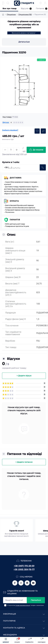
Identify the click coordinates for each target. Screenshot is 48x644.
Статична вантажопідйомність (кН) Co (16, 304)
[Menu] (3, 3)
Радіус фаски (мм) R (16, 319)
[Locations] (41, 3)
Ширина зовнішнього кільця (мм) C (15, 251)
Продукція (11, 313)
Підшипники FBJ (25, 14)
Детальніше (24, 42)
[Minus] (5, 150)
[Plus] (17, 150)
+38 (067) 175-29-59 (24, 566)
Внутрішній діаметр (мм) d (15, 270)
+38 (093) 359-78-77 (24, 569)
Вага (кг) (10, 242)
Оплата (14, 201)
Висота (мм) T (12, 284)
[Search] (8, 3)
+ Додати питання (24, 462)
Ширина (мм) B (13, 277)
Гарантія (15, 220)
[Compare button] (43, 131)
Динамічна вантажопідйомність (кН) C (16, 292)
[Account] (45, 3)
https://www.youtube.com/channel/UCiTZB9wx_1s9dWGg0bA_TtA (33, 583)
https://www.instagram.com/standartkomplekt (21, 583)
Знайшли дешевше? (10, 130)
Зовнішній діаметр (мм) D (15, 261)
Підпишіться (36, 600)
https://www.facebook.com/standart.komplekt (15, 583)
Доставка (16, 178)
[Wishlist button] (37, 131)
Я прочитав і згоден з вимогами (26, 605)
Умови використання (23, 605)
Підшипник (11, 14)
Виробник (10, 341)
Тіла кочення (12, 326)
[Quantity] (11, 150)
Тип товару (11, 347)
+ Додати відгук (24, 376)
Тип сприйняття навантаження (13, 333)
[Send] (43, 167)
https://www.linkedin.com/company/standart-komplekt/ (27, 583)
